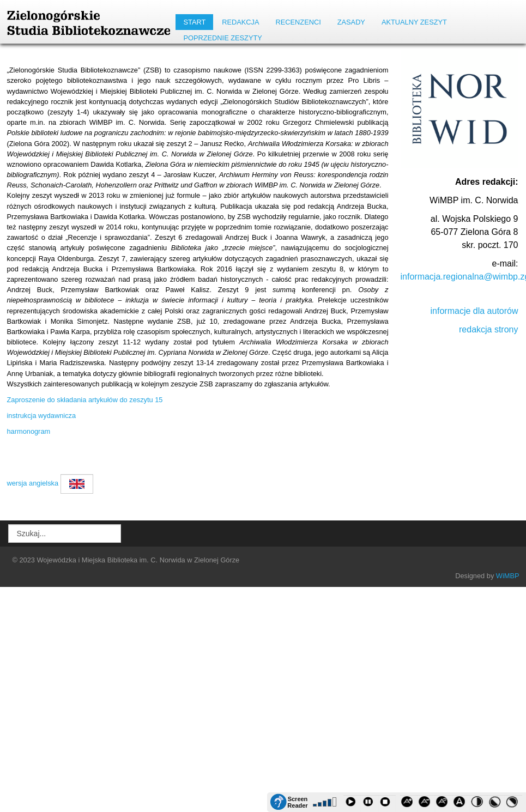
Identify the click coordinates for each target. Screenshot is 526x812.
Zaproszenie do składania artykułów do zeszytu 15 (85, 400)
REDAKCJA (240, 22)
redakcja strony (489, 329)
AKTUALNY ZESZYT (414, 22)
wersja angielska (33, 483)
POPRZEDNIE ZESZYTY (222, 38)
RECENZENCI (298, 22)
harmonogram (29, 431)
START (194, 22)
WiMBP (508, 576)
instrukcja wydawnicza (42, 416)
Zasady (351, 22)
